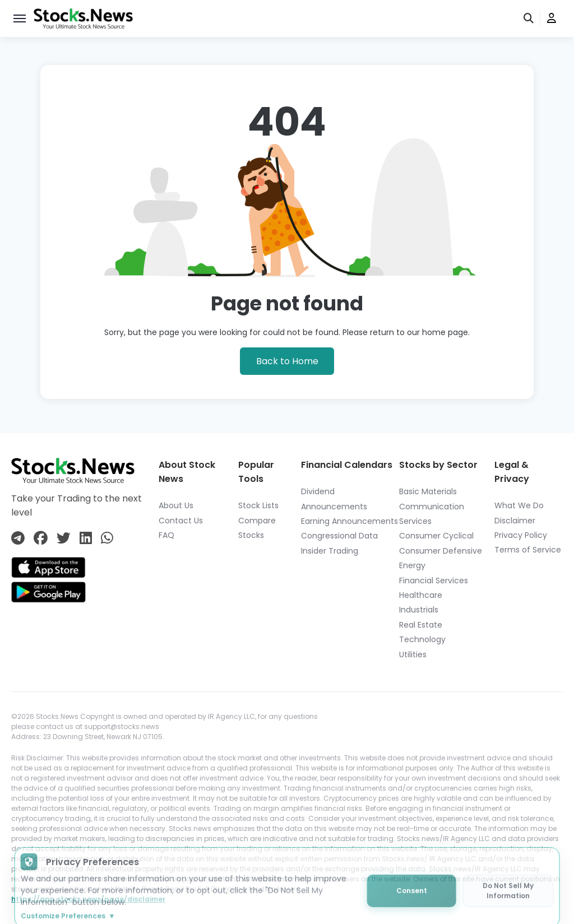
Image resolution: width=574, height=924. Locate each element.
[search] (529, 19)
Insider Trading (330, 551)
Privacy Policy (521, 535)
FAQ (166, 535)
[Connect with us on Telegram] (18, 538)
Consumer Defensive (441, 551)
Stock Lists (258, 505)
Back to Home (287, 361)
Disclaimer (515, 521)
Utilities (413, 654)
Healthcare (421, 595)
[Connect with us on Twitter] (64, 538)
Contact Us (181, 521)
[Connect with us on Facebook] (41, 538)
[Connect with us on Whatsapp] (107, 538)
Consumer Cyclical (436, 536)
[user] (552, 19)
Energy (412, 565)
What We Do (519, 505)
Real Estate (421, 625)
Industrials (419, 610)
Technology (422, 639)
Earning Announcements (350, 521)
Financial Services (434, 581)
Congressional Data (339, 536)
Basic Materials (428, 491)
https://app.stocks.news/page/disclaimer (88, 899)
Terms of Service (528, 550)
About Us (176, 505)
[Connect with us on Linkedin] (86, 538)
